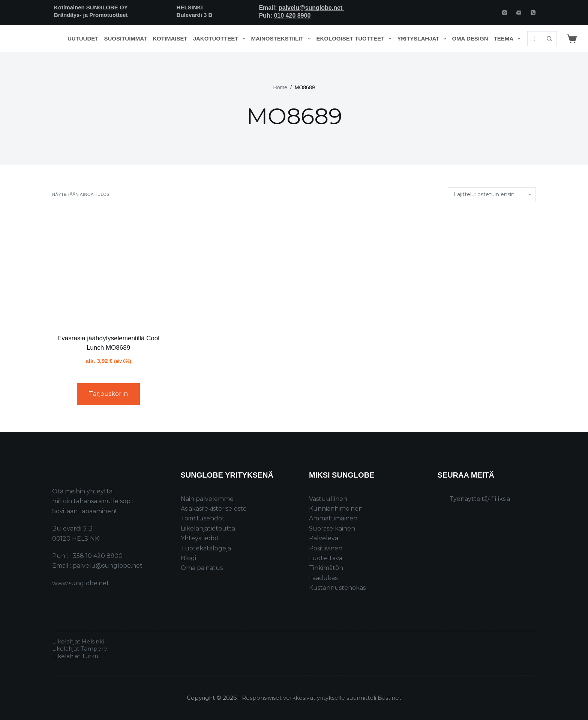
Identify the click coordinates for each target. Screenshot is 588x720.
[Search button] (549, 39)
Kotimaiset (170, 38)
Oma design (470, 38)
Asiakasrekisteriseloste (214, 509)
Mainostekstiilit (283, 39)
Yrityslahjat (423, 39)
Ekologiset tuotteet (355, 39)
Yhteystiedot (200, 538)
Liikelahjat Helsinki (78, 641)
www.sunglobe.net (81, 583)
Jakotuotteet (221, 39)
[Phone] (533, 13)
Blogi (188, 558)
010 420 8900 (292, 16)
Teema (509, 39)
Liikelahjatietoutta (208, 528)
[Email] (519, 13)
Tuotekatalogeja (206, 548)
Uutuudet (83, 38)
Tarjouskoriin (108, 394)
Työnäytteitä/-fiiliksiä (480, 499)
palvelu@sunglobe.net (311, 8)
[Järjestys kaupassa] (492, 195)
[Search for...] (535, 39)
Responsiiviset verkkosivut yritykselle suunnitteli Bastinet (322, 698)
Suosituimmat (125, 38)
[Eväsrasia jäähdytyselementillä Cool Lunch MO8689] (108, 268)
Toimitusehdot (203, 518)
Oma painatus (202, 568)
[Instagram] (505, 13)
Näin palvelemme (207, 499)
